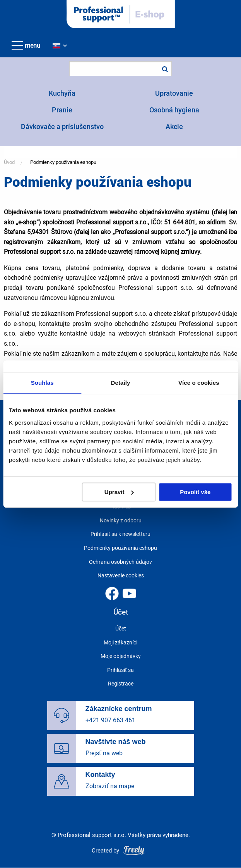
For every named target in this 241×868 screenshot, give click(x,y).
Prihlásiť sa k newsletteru (120, 534)
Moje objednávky (121, 656)
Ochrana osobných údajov (120, 562)
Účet (121, 629)
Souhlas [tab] (42, 383)
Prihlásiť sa (120, 670)
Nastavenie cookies (121, 575)
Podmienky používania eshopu (63, 162)
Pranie (62, 110)
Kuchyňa (62, 93)
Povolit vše (195, 492)
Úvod (9, 162)
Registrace (121, 684)
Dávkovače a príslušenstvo (62, 127)
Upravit (119, 492)
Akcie (174, 127)
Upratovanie (174, 93)
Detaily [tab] (121, 383)
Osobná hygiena (174, 110)
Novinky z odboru (121, 520)
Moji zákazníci (120, 642)
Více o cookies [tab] (199, 383)
